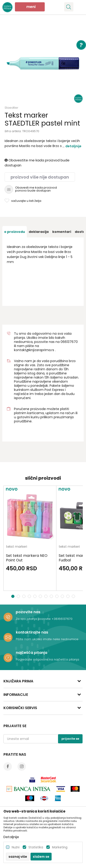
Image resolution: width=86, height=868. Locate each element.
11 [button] (68, 596)
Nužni (16, 847)
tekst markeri (17, 547)
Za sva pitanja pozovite (34, 619)
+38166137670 (62, 619)
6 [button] (41, 596)
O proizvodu (15, 232)
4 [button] (30, 596)
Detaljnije (73, 146)
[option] (43, 63)
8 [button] (52, 596)
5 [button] (35, 596)
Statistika (36, 847)
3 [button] (24, 596)
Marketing (60, 847)
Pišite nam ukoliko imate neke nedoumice (47, 639)
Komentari (62, 232)
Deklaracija (39, 232)
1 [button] (13, 596)
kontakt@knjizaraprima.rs (34, 350)
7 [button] (46, 596)
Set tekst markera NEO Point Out (27, 558)
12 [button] (74, 596)
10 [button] (63, 596)
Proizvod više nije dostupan (40, 177)
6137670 (71, 342)
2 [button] (19, 596)
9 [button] (57, 596)
